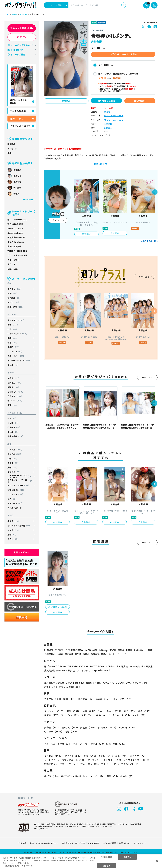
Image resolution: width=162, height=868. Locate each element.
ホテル (13, 432)
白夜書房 (95, 654)
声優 (13, 468)
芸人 (12, 499)
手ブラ (14, 521)
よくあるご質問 (18, 54)
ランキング (12, 149)
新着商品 (11, 144)
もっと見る (144, 277)
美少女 (14, 378)
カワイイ (15, 396)
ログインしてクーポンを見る (123, 54)
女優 (13, 459)
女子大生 (14, 472)
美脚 (13, 338)
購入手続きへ (140, 101)
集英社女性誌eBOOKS (56, 670)
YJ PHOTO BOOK (15, 224)
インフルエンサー (19, 485)
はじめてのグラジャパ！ (22, 45)
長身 (13, 343)
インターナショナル (19, 360)
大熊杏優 (23, 14)
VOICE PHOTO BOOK (17, 251)
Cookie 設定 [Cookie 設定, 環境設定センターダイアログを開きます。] (106, 857)
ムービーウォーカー (119, 654)
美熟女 (14, 387)
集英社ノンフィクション (80, 670)
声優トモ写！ (13, 260)
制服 (13, 293)
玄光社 (113, 650)
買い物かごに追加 (106, 101)
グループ (14, 427)
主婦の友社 (139, 650)
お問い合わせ (125, 843)
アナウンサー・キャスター (21, 481)
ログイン (22, 37)
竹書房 (60, 654)
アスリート (15, 503)
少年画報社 (50, 654)
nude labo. (12, 269)
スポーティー (16, 356)
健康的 (14, 347)
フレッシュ (15, 352)
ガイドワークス (62, 650)
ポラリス (11, 264)
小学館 (149, 650)
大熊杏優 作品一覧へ (149, 241)
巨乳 (13, 325)
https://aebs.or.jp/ (41, 828)
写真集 (14, 14)
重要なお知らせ (22, 552)
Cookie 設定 (94, 843)
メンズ (14, 530)
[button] (155, 192)
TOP (6, 14)
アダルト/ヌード (15, 508)
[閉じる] (157, 861)
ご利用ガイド (17, 50)
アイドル (15, 454)
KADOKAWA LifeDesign (97, 650)
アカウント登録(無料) (22, 28)
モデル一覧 (28, 199)
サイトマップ (140, 843)
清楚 (13, 405)
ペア (12, 418)
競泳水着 (14, 298)
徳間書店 (69, 654)
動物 (12, 535)
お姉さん (15, 383)
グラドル (15, 450)
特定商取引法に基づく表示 (73, 843)
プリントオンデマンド (17, 255)
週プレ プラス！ (17, 119)
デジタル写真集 (18, 111)
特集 (9, 153)
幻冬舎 (121, 650)
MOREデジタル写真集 (117, 666)
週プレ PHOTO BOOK (17, 220)
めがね (14, 302)
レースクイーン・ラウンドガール (21, 476)
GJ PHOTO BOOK (15, 228)
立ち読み (66, 101)
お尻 (13, 329)
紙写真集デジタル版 (16, 237)
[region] (81, 861)
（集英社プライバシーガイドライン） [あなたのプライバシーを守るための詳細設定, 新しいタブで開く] (19, 866)
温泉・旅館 (16, 436)
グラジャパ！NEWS (20, 126)
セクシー (15, 401)
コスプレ (15, 289)
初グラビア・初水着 (19, 526)
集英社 (107, 112)
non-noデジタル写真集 (141, 666)
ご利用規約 (21, 843)
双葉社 (104, 654)
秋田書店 (49, 650)
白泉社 (86, 654)
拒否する (127, 857)
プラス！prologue (16, 242)
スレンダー (16, 320)
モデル (14, 463)
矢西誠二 (108, 128)
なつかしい (16, 392)
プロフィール (58, 220)
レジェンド (16, 494)
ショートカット (18, 334)
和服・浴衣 (16, 307)
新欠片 (78, 654)
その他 (13, 539)
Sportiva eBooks (15, 233)
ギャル (13, 365)
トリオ (13, 423)
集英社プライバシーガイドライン (44, 843)
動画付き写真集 (14, 246)
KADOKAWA (77, 650)
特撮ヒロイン (16, 490)
